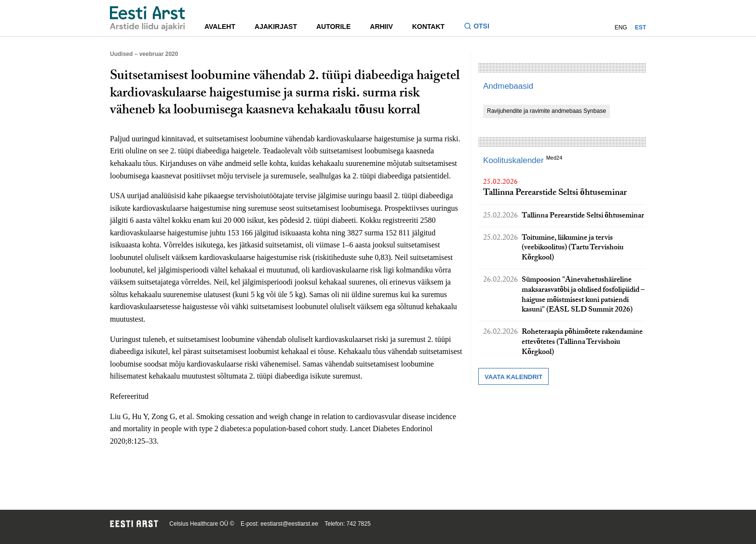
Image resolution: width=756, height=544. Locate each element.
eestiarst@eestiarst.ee (289, 524)
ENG (621, 27)
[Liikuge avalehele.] (148, 19)
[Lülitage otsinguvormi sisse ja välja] (480, 27)
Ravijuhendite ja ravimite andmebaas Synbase (547, 111)
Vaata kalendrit (513, 377)
